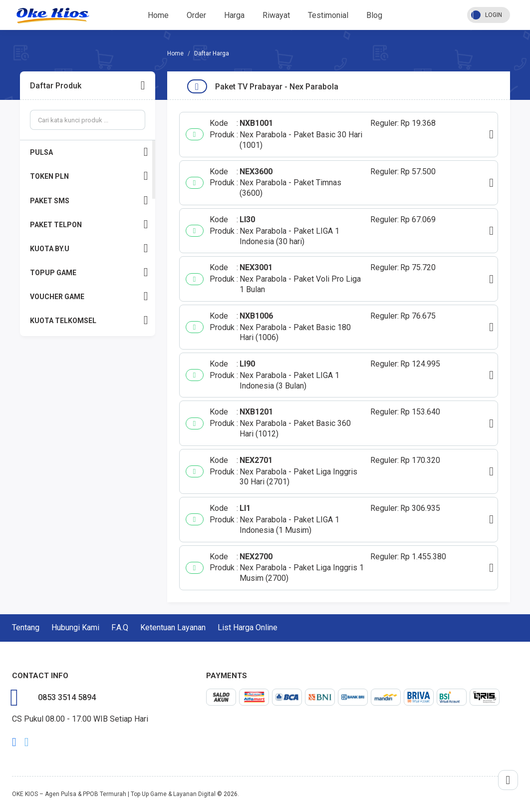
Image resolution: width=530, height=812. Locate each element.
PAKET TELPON (89, 224)
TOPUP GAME (89, 272)
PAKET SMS (89, 201)
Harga (234, 15)
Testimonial (328, 15)
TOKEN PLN (89, 176)
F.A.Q (120, 627)
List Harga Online (248, 627)
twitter (27, 742)
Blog (374, 15)
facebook (14, 742)
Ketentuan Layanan (173, 627)
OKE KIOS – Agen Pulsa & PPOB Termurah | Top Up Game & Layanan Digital (114, 794)
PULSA (89, 152)
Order (196, 15)
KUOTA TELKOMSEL (89, 320)
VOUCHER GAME (89, 296)
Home (158, 15)
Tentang (26, 627)
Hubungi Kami (75, 627)
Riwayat (276, 15)
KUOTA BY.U (89, 248)
